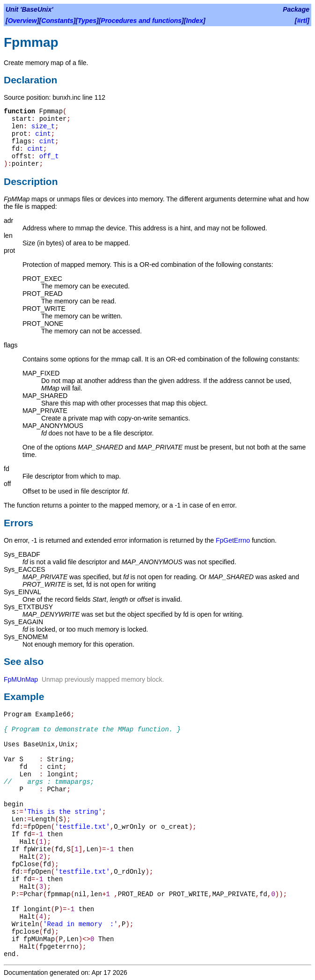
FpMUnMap (21, 679)
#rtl (302, 21)
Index (194, 21)
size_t (43, 126)
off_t (49, 156)
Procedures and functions (141, 21)
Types (87, 21)
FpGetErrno (233, 540)
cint (43, 134)
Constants (57, 21)
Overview (22, 21)
